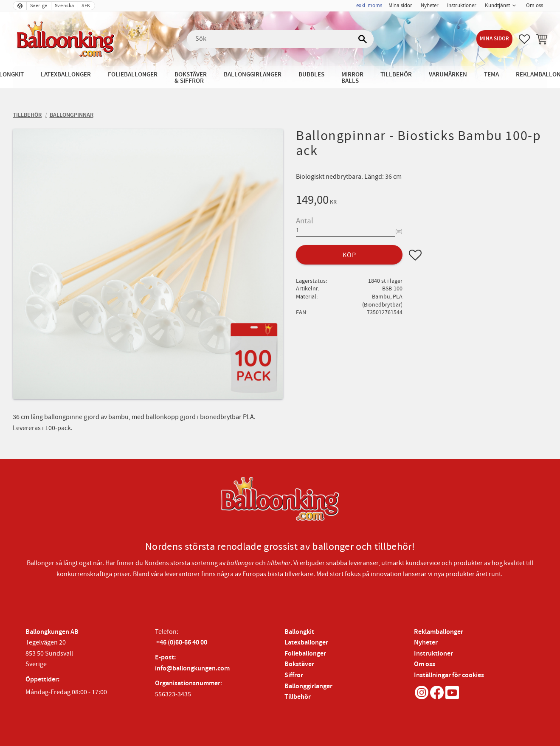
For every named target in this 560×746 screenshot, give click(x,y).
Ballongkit (299, 632)
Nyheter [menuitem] (430, 6)
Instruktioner (433, 654)
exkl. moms (369, 6)
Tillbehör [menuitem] (396, 75)
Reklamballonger (439, 632)
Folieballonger (305, 654)
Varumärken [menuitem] (448, 75)
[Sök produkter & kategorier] (280, 39)
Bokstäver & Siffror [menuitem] (191, 78)
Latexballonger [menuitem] (66, 75)
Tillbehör (298, 697)
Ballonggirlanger (308, 686)
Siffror (294, 675)
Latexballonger (306, 643)
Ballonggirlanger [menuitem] (253, 75)
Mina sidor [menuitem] (400, 6)
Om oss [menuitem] (535, 6)
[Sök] (363, 39)
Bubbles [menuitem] (311, 75)
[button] (524, 39)
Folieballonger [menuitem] (133, 75)
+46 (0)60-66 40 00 (182, 643)
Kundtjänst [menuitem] (497, 6)
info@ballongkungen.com (192, 669)
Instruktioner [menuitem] (462, 6)
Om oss (425, 664)
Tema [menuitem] (491, 75)
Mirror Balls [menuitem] (352, 78)
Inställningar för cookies (449, 675)
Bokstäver (299, 664)
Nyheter (426, 643)
